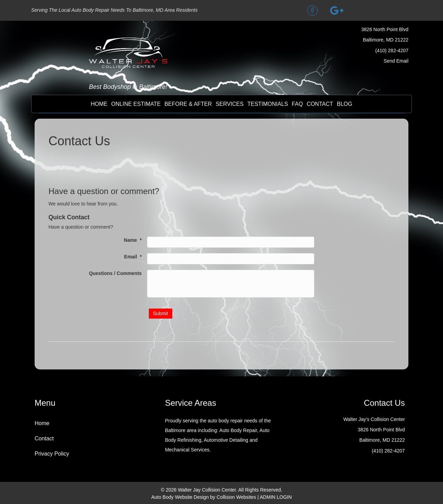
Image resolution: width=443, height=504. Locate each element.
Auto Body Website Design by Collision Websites (204, 497)
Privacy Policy (52, 454)
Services (230, 104)
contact (320, 104)
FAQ (297, 104)
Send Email (396, 61)
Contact (44, 438)
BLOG (344, 104)
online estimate (136, 104)
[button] (313, 10)
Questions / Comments (115, 273)
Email (133, 257)
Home (99, 104)
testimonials (268, 104)
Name (133, 240)
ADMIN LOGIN (276, 497)
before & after (188, 104)
